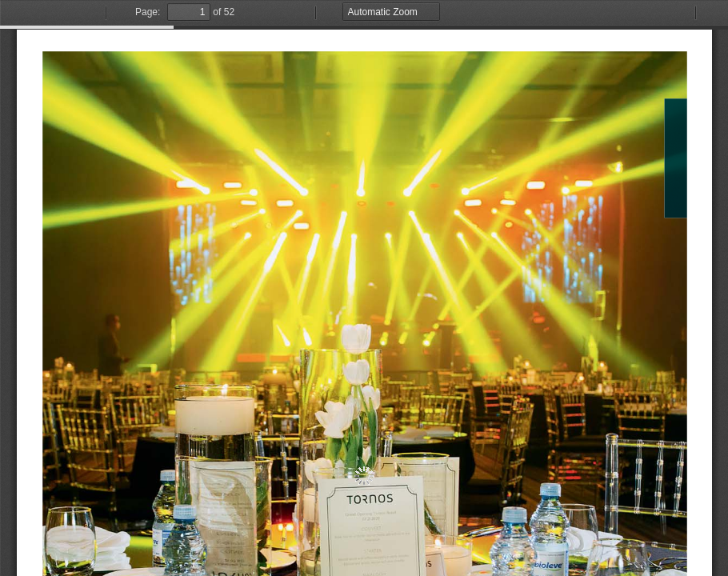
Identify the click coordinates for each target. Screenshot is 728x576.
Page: (148, 12)
